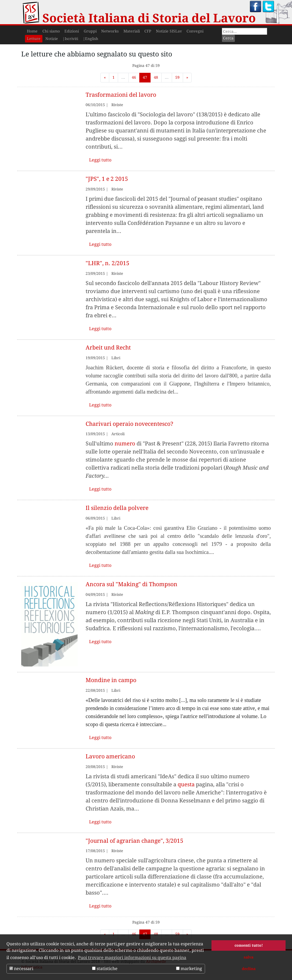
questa (186, 784)
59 (177, 77)
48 (156, 77)
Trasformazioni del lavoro (121, 95)
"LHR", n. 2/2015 (107, 263)
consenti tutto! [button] (249, 945)
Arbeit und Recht (108, 347)
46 (134, 77)
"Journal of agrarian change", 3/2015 (134, 841)
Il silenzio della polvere (117, 508)
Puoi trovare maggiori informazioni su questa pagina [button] (132, 958)
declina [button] (249, 969)
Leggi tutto (100, 160)
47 (145, 77)
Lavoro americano (110, 756)
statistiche (105, 969)
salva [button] (249, 957)
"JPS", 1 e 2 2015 (107, 179)
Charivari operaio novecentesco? (129, 424)
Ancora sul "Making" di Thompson (132, 584)
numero (125, 444)
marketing (189, 969)
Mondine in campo (111, 680)
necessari (21, 969)
